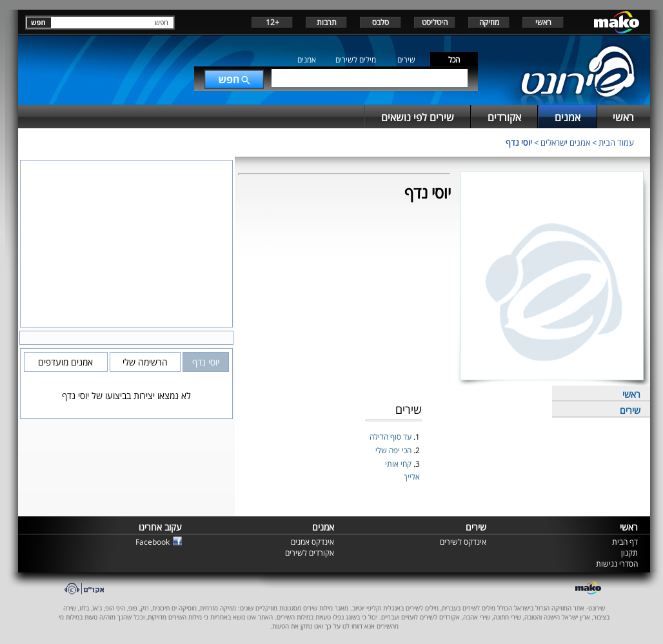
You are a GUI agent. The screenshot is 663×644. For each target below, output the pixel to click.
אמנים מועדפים (65, 362)
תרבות (327, 22)
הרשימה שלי (145, 362)
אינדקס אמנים (312, 542)
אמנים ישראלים (565, 142)
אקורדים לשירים (310, 553)
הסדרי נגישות (617, 564)
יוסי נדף (519, 142)
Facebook (153, 542)
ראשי (543, 22)
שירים (406, 60)
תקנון (629, 553)
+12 (272, 22)
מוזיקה (489, 22)
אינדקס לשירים (463, 542)
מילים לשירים (356, 60)
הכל (454, 60)
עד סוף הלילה (391, 437)
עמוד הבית (616, 142)
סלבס (381, 22)
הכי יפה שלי (394, 450)
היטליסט (435, 22)
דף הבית (625, 542)
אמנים (307, 60)
